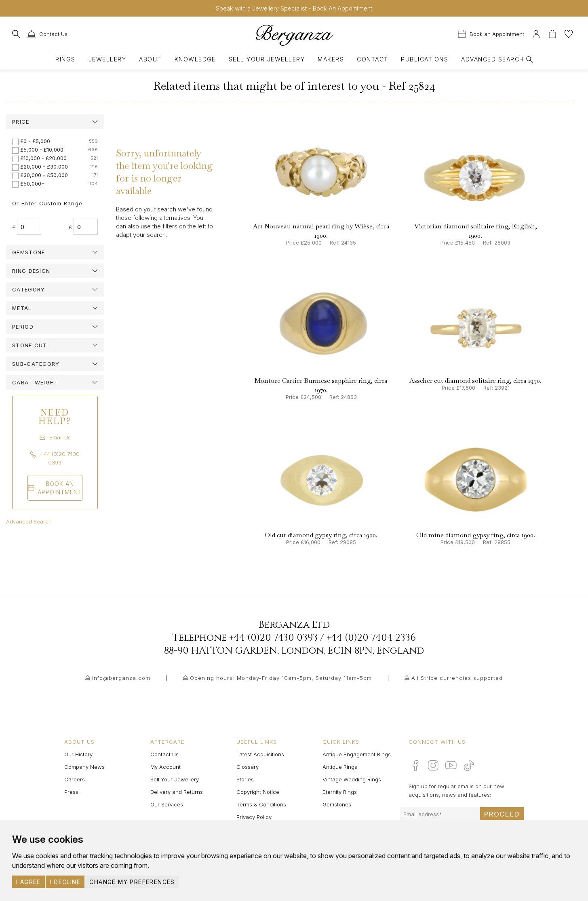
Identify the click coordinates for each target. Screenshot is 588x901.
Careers (75, 779)
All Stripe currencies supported (457, 678)
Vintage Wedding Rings (352, 779)
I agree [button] (28, 882)
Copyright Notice (258, 792)
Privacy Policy (254, 817)
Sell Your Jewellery (267, 59)
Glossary (248, 767)
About (150, 59)
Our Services (167, 804)
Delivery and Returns (177, 792)
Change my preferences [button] (132, 882)
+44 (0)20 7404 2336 (371, 638)
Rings (65, 59)
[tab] (55, 122)
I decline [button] (65, 882)
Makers (331, 59)
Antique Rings (340, 767)
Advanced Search (29, 521)
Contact (372, 59)
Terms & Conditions (261, 804)
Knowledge (195, 59)
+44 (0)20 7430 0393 (273, 638)
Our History (78, 754)
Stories (245, 779)
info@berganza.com (121, 678)
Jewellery (107, 59)
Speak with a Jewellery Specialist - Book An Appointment (294, 8)
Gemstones (337, 804)
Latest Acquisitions (260, 754)
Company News (84, 767)
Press (71, 792)
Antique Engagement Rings (357, 754)
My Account (165, 767)
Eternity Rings (340, 792)
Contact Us (164, 754)
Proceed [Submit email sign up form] (502, 814)
